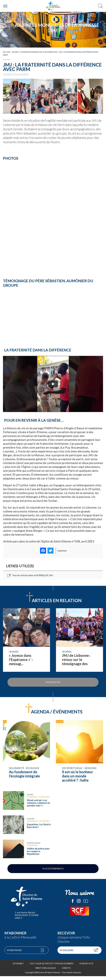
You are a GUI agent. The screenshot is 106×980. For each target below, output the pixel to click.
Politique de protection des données (52, 967)
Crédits (66, 972)
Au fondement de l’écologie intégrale (26, 753)
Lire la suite (26, 640)
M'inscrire (66, 954)
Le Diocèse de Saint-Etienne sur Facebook (73, 905)
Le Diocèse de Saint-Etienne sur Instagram (79, 905)
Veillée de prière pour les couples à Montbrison (26, 853)
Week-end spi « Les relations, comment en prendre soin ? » (26, 801)
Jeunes (15, 52)
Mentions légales (46, 972)
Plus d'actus (53, 682)
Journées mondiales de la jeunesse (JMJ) (39, 52)
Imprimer (62, 551)
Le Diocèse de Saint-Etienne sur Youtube (86, 905)
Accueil (7, 52)
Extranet (18, 967)
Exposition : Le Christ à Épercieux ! (26, 827)
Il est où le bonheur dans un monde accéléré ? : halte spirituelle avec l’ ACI (79, 753)
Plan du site (86, 967)
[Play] (53, 384)
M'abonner (14, 954)
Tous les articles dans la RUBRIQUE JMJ (33, 575)
